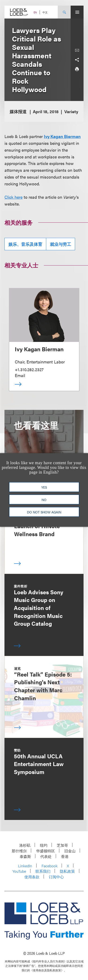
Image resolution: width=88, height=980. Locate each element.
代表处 (46, 856)
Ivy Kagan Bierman (62, 136)
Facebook (50, 866)
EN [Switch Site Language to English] (35, 12)
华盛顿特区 (46, 851)
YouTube (19, 871)
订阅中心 (56, 877)
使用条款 (32, 877)
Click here (13, 197)
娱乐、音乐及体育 (25, 244)
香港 (65, 856)
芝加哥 (62, 845)
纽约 (44, 845)
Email (20, 375)
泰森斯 (25, 856)
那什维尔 (19, 851)
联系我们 (43, 871)
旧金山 (70, 851)
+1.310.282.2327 (29, 369)
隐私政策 (67, 871)
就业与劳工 (61, 244)
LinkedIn (25, 866)
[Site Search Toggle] (64, 12)
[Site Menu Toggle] (77, 12)
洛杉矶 (25, 845)
